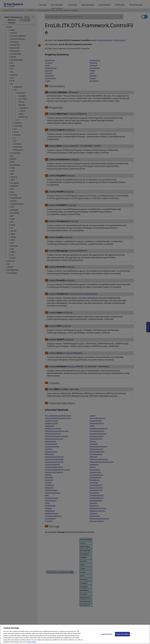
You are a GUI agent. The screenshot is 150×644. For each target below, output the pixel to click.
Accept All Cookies (122, 636)
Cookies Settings (106, 636)
